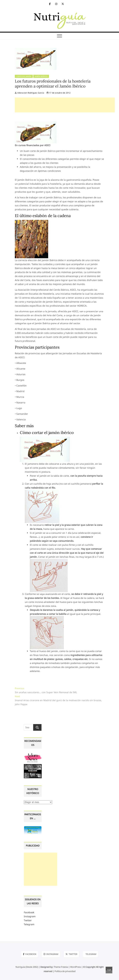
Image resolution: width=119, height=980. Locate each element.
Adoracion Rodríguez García (29, 93)
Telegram (29, 924)
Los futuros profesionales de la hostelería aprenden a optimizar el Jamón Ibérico (53, 84)
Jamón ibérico (41, 76)
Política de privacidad (65, 971)
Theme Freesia (61, 967)
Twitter (28, 920)
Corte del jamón (24, 76)
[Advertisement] (65, 105)
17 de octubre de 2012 (59, 93)
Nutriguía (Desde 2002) (27, 967)
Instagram (30, 916)
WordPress (76, 967)
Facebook (29, 912)
